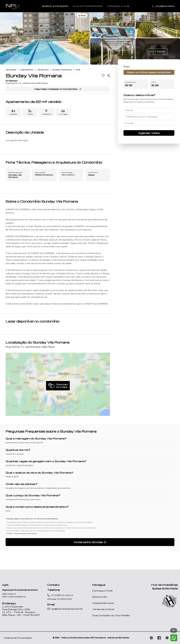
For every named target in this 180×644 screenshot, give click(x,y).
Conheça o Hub (118, 6)
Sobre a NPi (100, 597)
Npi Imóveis (11, 70)
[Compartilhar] (108, 76)
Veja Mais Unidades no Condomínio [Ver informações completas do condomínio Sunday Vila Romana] (58, 89)
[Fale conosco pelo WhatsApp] (174, 638)
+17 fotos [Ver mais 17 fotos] (158, 51)
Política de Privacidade (18, 638)
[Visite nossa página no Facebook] (159, 638)
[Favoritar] (103, 76)
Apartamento (27, 70)
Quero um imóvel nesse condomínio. (149, 72)
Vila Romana (43, 70)
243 (78, 70)
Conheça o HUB (102, 591)
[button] (45, 38)
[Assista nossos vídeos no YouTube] (167, 638)
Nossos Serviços (103, 603)
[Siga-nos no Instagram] (151, 638)
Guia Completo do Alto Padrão (111, 615)
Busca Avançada (55, 6)
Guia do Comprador (88, 6)
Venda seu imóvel (103, 609)
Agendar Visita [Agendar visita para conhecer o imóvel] (149, 133)
